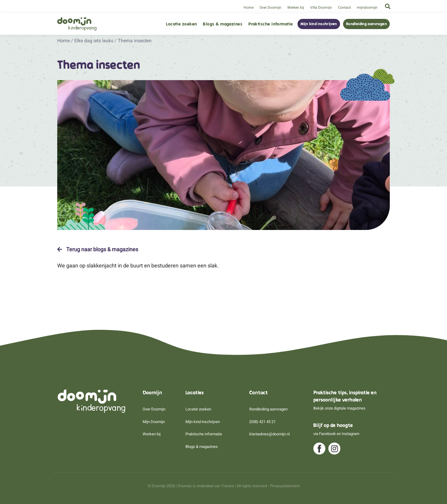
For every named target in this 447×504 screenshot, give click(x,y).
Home (249, 7)
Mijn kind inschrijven (319, 24)
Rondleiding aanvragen (366, 24)
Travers (228, 486)
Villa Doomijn (321, 7)
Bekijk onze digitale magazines (339, 408)
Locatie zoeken (181, 24)
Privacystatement (285, 486)
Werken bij (296, 7)
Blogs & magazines (223, 24)
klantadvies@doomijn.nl (269, 434)
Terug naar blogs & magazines (98, 249)
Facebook (327, 434)
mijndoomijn (367, 7)
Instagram (351, 434)
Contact (344, 7)
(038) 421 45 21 (262, 422)
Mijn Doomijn (154, 422)
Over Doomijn (270, 7)
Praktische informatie (271, 24)
